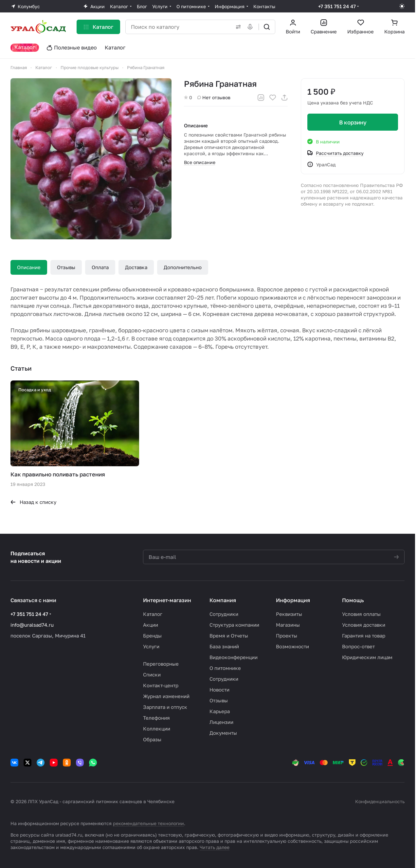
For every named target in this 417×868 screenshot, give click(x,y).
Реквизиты (289, 614)
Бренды (152, 636)
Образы (152, 739)
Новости (219, 690)
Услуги (151, 646)
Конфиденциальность (380, 801)
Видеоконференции (234, 657)
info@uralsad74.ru (32, 625)
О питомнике (225, 668)
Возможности (292, 646)
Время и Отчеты (229, 636)
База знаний (224, 646)
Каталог (153, 614)
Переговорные (161, 664)
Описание (29, 267)
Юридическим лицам (367, 657)
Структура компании (234, 625)
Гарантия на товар (364, 636)
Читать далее (215, 847)
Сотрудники (224, 614)
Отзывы (66, 267)
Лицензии (221, 722)
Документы (223, 733)
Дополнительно (183, 267)
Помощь (353, 600)
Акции (151, 625)
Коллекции (157, 729)
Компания (223, 600)
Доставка (136, 267)
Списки (152, 674)
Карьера (220, 711)
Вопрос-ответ (358, 646)
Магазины (288, 625)
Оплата (100, 267)
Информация (293, 600)
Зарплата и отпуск (165, 707)
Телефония (156, 718)
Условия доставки (364, 625)
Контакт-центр (161, 685)
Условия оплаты (361, 614)
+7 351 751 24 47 (337, 6)
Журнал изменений (166, 696)
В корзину (353, 122)
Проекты (287, 636)
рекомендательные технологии (148, 823)
